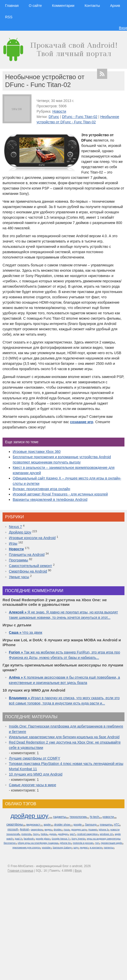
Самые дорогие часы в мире (33, 785)
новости (108, 817)
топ (97, 843)
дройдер (63, 834)
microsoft (13, 829)
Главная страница (20, 871)
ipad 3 (18, 839)
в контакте (96, 847)
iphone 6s (65, 843)
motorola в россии (83, 843)
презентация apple (111, 843)
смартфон (37, 829)
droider (58, 829)
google (77, 824)
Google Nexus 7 (60, 839)
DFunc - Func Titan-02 (80, 117)
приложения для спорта (26, 847)
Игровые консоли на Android (32, 538)
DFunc (54, 117)
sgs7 (72, 834)
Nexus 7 (15, 527)
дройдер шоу (29, 816)
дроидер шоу (79, 829)
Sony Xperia (78, 839)
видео (48, 829)
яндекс (84, 847)
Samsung (91, 824)
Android (24, 829)
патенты (109, 847)
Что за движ (26, 632)
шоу (76, 847)
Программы (19, 560)
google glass (43, 839)
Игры (13, 543)
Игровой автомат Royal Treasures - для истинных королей (60, 494)
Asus (66, 829)
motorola (26, 834)
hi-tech (94, 817)
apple (47, 824)
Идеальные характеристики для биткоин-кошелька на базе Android (64, 737)
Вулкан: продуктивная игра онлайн (41, 489)
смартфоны (15, 824)
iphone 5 (104, 829)
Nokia (44, 834)
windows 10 (106, 834)
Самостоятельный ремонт (30, 566)
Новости (59, 111)
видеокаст (33, 824)
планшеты (106, 825)
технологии (78, 817)
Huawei (93, 829)
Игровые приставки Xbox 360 (37, 452)
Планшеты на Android (27, 555)
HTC (117, 825)
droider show (62, 824)
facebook (29, 839)
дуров (53, 834)
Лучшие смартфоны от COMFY (35, 758)
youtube (46, 847)
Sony (36, 834)
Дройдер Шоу (20, 532)
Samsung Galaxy (62, 847)
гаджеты (60, 817)
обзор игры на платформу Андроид (38, 843)
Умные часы (19, 577)
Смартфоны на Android (28, 571)
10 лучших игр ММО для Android (36, 774)
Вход (123, 28)
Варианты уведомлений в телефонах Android (50, 500)
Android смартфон (87, 834)
